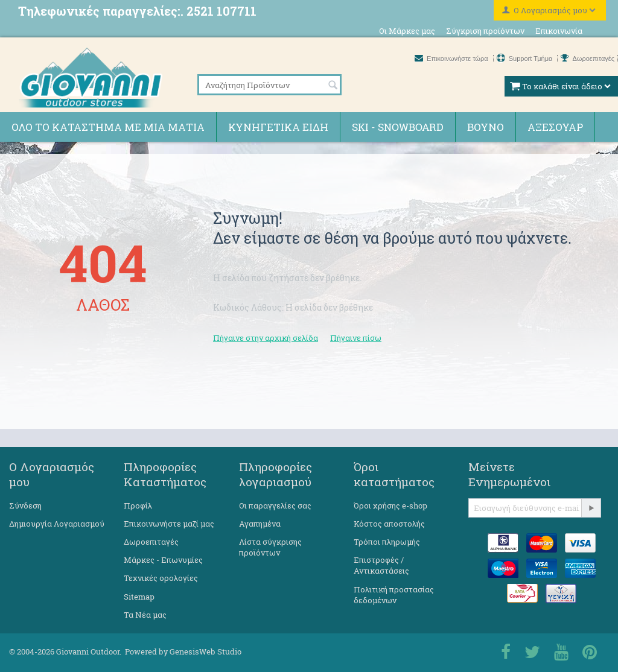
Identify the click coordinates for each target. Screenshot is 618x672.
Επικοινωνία (559, 31)
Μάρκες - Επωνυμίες (163, 560)
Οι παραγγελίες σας (275, 506)
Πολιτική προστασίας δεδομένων (394, 595)
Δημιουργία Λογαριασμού (57, 524)
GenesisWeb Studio (205, 651)
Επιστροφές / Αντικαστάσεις (381, 565)
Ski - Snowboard (398, 127)
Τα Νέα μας (145, 615)
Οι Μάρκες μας (407, 31)
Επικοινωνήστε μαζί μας (169, 524)
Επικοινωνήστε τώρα (452, 59)
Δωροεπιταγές (588, 59)
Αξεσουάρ (555, 127)
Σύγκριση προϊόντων (485, 31)
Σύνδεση (25, 506)
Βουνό (486, 127)
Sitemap (139, 597)
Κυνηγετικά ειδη (278, 127)
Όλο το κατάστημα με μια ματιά (108, 127)
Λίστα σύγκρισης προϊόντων (270, 547)
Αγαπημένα (260, 524)
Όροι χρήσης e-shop (390, 506)
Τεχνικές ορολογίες (161, 578)
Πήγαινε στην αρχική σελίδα (266, 338)
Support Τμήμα (526, 59)
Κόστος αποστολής (389, 524)
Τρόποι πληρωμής (387, 542)
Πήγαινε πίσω (356, 338)
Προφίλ (138, 506)
